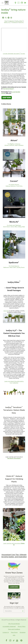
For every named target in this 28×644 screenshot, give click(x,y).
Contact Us (6, 632)
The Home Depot (8, 89)
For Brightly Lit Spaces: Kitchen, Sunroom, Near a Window (14, 145)
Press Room (14, 632)
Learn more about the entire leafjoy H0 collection (14, 382)
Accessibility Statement (9, 627)
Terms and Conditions (14, 629)
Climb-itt (21, 22)
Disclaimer (23, 632)
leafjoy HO (8, 22)
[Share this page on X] (6, 18)
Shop (6, 21)
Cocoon (14, 181)
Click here (6, 311)
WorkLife (14, 222)
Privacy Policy (22, 627)
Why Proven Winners (14, 624)
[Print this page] (11, 18)
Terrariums (15, 22)
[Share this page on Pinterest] (9, 18)
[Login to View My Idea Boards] (19, 2)
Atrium (14, 140)
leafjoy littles (19, 21)
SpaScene (14, 263)
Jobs (14, 635)
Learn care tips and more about (14, 544)
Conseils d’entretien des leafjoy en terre (14, 54)
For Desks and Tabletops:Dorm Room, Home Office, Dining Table (14, 226)
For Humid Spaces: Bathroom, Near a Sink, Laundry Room (14, 267)
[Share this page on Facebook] (3, 18)
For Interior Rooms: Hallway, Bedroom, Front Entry (14, 185)
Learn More (14, 587)
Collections (11, 21)
